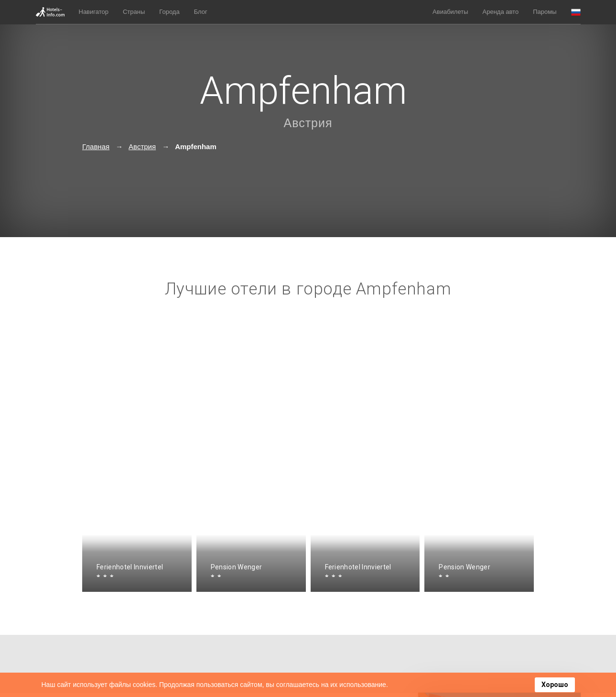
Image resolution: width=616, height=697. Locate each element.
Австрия (308, 123)
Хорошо (555, 685)
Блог (201, 12)
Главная (96, 147)
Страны (134, 12)
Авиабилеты (450, 12)
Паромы (545, 12)
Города (169, 12)
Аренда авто (501, 12)
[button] (576, 12)
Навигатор (94, 12)
